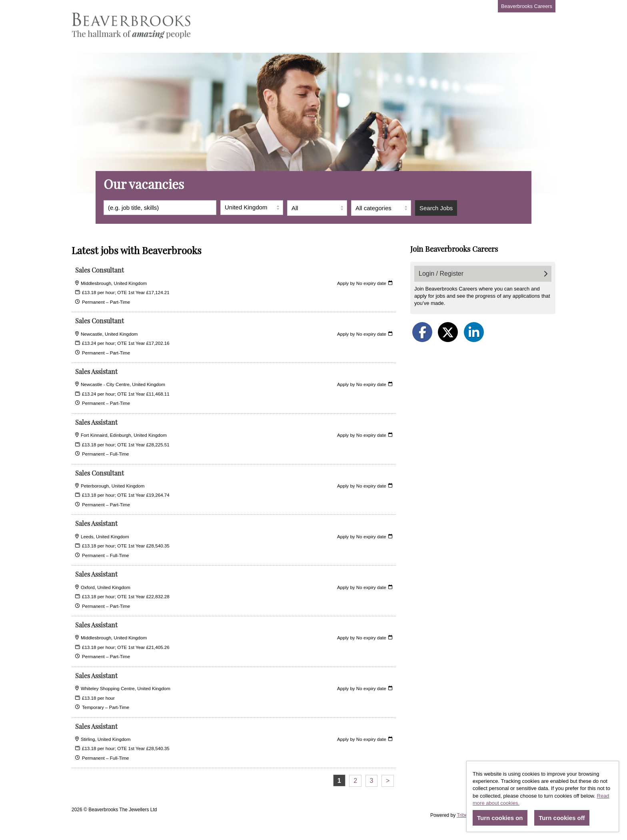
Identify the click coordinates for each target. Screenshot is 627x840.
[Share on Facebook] (422, 332)
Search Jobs (436, 208)
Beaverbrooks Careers (527, 6)
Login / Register (483, 274)
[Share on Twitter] (448, 332)
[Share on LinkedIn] (474, 332)
